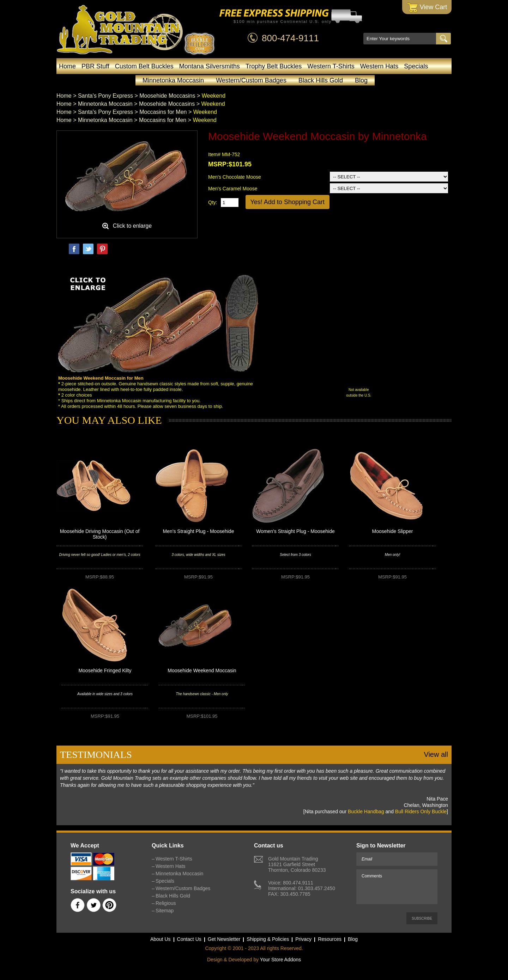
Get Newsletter (224, 939)
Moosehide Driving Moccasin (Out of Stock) (100, 534)
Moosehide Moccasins (167, 96)
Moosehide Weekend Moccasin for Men (101, 378)
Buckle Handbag (366, 811)
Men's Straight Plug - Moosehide (199, 531)
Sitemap (165, 911)
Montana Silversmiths (210, 66)
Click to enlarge (132, 226)
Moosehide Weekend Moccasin (202, 670)
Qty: (213, 202)
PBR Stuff (95, 66)
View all (436, 754)
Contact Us (189, 939)
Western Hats (379, 66)
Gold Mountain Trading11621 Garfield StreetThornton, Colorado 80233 (297, 864)
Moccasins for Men (163, 112)
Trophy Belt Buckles (274, 66)
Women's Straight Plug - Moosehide (295, 531)
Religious (166, 903)
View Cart (427, 8)
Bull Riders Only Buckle (421, 811)
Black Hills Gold (321, 80)
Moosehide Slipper (393, 531)
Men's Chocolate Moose (235, 177)
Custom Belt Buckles (144, 66)
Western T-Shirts (331, 66)
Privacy (303, 939)
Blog (361, 80)
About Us (161, 939)
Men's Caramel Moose (233, 189)
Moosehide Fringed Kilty (105, 670)
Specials (416, 66)
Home (67, 66)
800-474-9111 (290, 38)
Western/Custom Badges (251, 80)
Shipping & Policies (268, 939)
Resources (330, 939)
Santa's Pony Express (105, 96)
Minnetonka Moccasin (173, 80)
